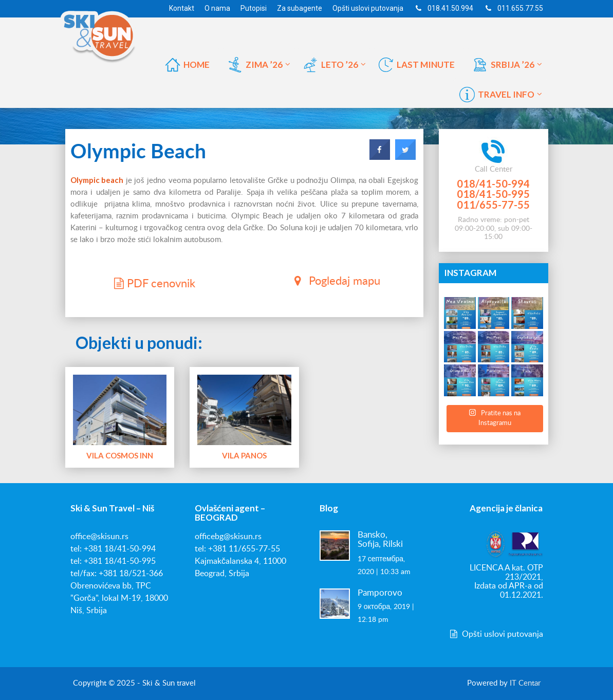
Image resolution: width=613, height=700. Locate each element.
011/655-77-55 (493, 205)
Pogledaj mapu (335, 280)
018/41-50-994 (493, 183)
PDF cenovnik (153, 283)
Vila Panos (244, 455)
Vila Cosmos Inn (119, 455)
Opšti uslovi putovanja (495, 634)
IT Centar (525, 683)
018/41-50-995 (493, 194)
